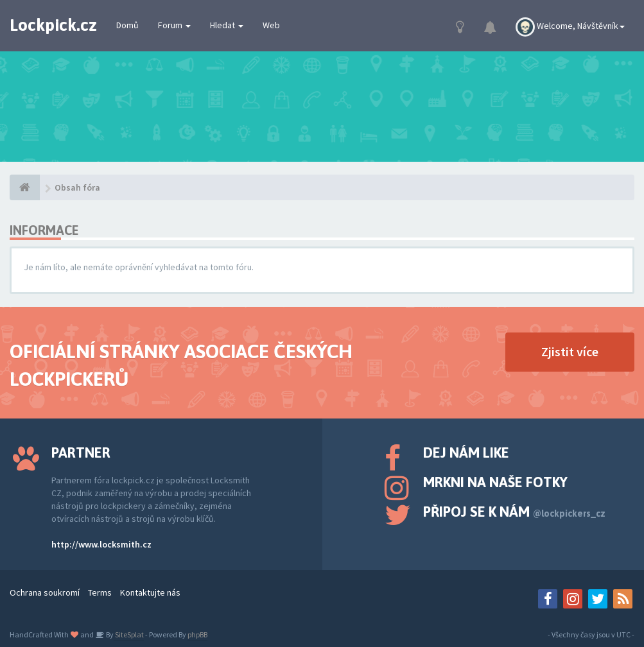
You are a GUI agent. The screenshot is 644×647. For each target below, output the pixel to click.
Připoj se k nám (514, 512)
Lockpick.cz (53, 25)
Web (271, 25)
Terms (100, 592)
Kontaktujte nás (150, 592)
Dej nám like (466, 453)
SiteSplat (129, 634)
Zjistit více (570, 351)
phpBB (197, 634)
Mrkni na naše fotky (495, 482)
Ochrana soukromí (45, 592)
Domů (127, 25)
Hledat (227, 25)
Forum (174, 25)
